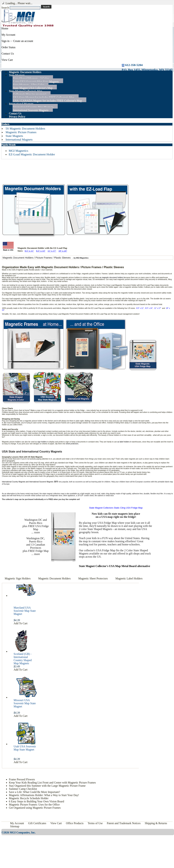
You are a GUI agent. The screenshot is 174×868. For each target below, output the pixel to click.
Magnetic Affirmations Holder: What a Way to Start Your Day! (44, 795)
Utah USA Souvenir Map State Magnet (25, 748)
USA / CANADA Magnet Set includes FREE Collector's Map (48, 101)
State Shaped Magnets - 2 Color (31, 78)
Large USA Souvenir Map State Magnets (36, 82)
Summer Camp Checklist (23, 789)
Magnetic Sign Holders (18, 578)
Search (5, 8)
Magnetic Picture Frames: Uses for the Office (34, 805)
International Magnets (19, 139)
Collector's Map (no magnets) (30, 94)
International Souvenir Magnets (31, 110)
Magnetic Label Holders (129, 578)
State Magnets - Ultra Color (29, 85)
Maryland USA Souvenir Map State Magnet (25, 611)
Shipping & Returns (156, 823)
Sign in (5, 41)
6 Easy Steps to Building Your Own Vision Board (37, 801)
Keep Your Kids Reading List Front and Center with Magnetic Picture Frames (52, 783)
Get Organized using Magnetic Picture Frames (35, 808)
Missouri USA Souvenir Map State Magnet (25, 703)
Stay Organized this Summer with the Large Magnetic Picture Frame (47, 786)
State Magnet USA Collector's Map (33, 88)
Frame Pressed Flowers (22, 779)
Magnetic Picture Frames (21, 132)
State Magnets (14, 136)
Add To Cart (20, 623)
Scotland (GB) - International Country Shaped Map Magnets (23, 659)
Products (5, 124)
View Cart (7, 60)
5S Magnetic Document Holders (25, 128)
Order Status (8, 47)
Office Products (75, 823)
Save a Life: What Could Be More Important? (34, 792)
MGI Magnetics (18, 151)
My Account (8, 35)
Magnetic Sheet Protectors (93, 578)
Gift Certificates (37, 823)
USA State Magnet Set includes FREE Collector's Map (44, 98)
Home (5, 28)
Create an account (23, 41)
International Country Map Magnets (33, 107)
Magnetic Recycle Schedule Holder (29, 798)
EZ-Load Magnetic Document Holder (32, 154)
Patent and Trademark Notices (124, 823)
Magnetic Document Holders (54, 578)
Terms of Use (95, 823)
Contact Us (8, 54)
